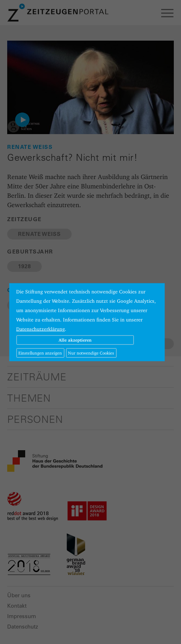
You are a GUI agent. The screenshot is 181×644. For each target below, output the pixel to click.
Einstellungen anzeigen (40, 353)
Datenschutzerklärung (40, 329)
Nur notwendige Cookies (91, 353)
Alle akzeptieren (75, 340)
